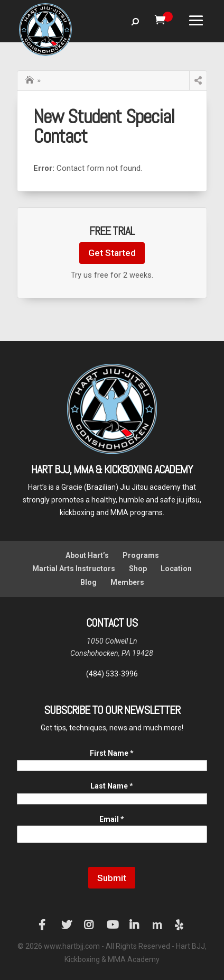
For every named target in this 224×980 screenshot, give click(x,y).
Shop (138, 569)
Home (31, 79)
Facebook (44, 925)
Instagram (89, 925)
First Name (112, 753)
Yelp (180, 925)
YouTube (112, 925)
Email (112, 819)
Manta (157, 925)
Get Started (112, 253)
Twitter (67, 925)
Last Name (112, 786)
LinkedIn (135, 925)
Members (127, 582)
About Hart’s (87, 555)
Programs (141, 555)
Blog (88, 582)
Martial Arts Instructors (74, 569)
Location (176, 569)
